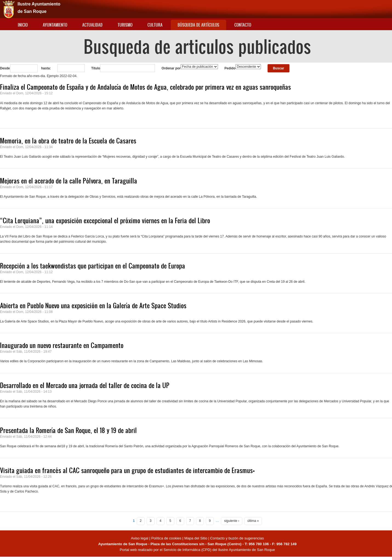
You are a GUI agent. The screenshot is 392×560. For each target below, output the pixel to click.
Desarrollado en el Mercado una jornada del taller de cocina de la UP (85, 385)
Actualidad (92, 25)
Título (96, 68)
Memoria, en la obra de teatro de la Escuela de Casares (68, 141)
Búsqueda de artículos (198, 25)
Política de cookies (166, 538)
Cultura (155, 25)
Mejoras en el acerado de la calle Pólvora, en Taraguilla (69, 181)
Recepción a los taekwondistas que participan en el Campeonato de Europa (93, 266)
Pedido (230, 68)
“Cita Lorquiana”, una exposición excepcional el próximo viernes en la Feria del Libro (105, 220)
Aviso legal (140, 538)
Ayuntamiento (55, 25)
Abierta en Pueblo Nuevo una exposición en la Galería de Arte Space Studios (93, 306)
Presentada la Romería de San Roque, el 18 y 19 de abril (68, 430)
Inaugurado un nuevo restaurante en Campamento (62, 345)
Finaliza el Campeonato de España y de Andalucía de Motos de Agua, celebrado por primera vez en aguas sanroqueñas (145, 87)
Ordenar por (171, 68)
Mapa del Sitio (196, 538)
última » (253, 521)
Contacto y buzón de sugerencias (237, 538)
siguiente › (231, 521)
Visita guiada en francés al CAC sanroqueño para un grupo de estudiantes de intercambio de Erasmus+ (127, 470)
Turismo (125, 25)
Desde (5, 68)
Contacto (243, 25)
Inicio (23, 25)
